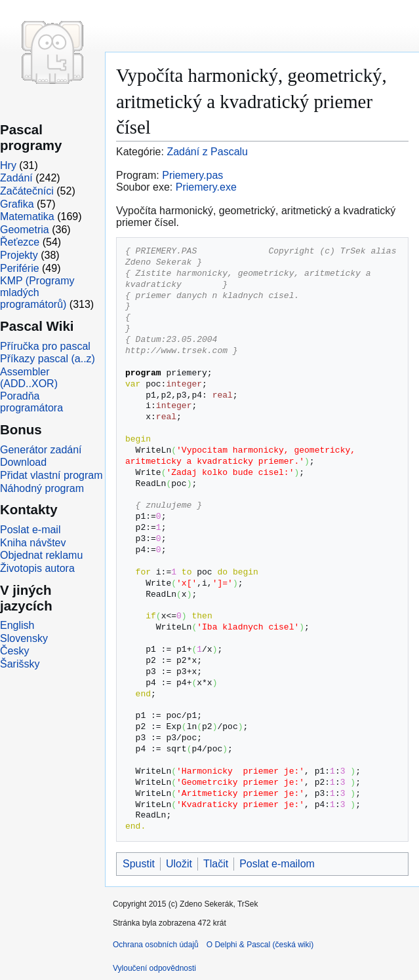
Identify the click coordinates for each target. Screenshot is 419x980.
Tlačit (216, 864)
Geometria (25, 230)
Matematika (27, 217)
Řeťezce (20, 242)
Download (23, 462)
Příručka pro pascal (45, 346)
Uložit (179, 864)
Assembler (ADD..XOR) (29, 378)
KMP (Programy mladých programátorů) (37, 292)
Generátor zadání (41, 450)
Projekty (19, 255)
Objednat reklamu (41, 555)
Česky (14, 651)
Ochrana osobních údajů (156, 945)
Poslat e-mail (30, 530)
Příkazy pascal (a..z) (48, 359)
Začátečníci (27, 191)
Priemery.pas (192, 175)
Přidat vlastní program (51, 475)
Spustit (139, 864)
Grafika (17, 204)
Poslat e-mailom (277, 864)
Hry (8, 165)
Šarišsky (20, 664)
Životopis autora (37, 568)
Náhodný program (42, 488)
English (17, 625)
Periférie (20, 268)
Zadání (16, 178)
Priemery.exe (206, 187)
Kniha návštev (33, 543)
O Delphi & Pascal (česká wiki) (260, 945)
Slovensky (24, 638)
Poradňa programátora (31, 402)
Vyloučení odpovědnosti (154, 968)
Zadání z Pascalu (207, 152)
